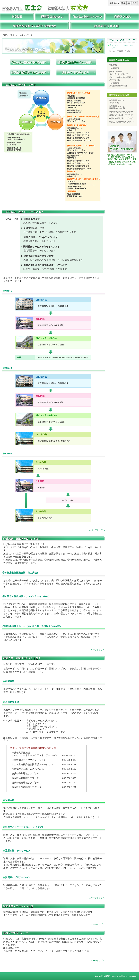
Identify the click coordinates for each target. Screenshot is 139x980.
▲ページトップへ (97, 530)
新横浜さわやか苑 (117, 107)
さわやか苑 (117, 102)
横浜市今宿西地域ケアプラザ (122, 122)
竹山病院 (113, 65)
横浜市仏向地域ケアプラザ (121, 115)
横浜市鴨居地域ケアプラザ (121, 118)
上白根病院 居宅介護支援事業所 (118, 84)
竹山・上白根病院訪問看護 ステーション (121, 79)
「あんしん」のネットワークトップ (122, 47)
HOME (4, 35)
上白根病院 (114, 68)
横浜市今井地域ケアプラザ (121, 112)
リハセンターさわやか (119, 73)
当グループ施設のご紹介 (120, 51)
